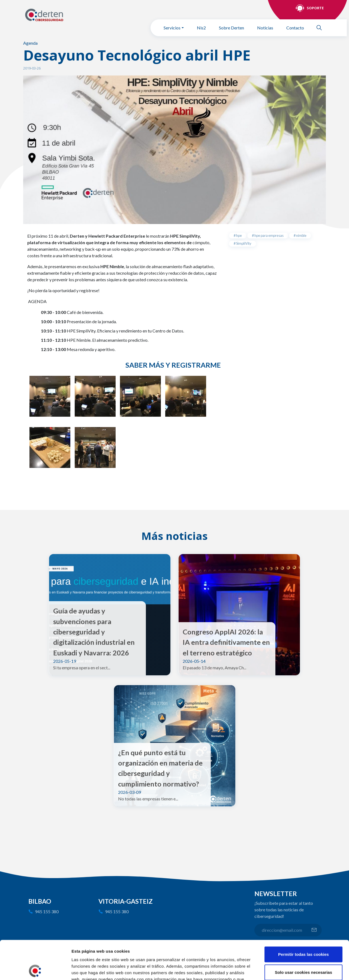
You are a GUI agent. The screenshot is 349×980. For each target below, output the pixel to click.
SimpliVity (243, 243)
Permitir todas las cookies (303, 916)
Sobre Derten (231, 28)
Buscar (321, 28)
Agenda (30, 43)
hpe (239, 235)
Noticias (265, 28)
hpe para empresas (269, 235)
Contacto (295, 28)
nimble (301, 235)
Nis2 (201, 28)
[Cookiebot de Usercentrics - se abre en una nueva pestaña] (35, 969)
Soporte (315, 8)
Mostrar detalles (293, 969)
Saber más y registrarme (173, 365)
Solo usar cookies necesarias (303, 934)
